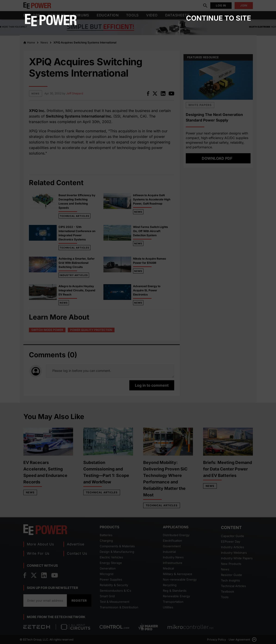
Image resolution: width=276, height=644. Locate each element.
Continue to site (219, 18)
